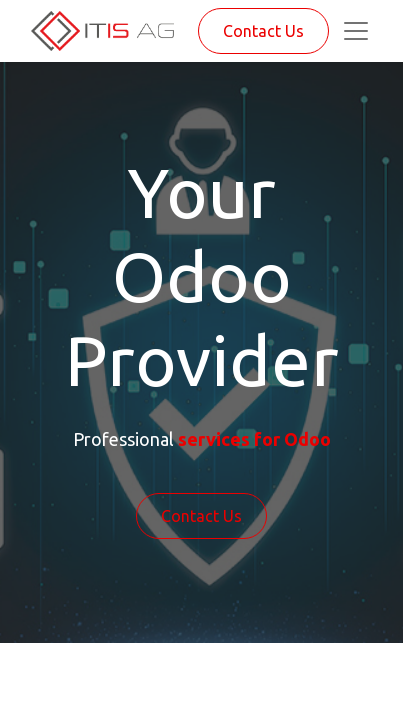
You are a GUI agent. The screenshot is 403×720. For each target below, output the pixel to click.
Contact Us (263, 31)
